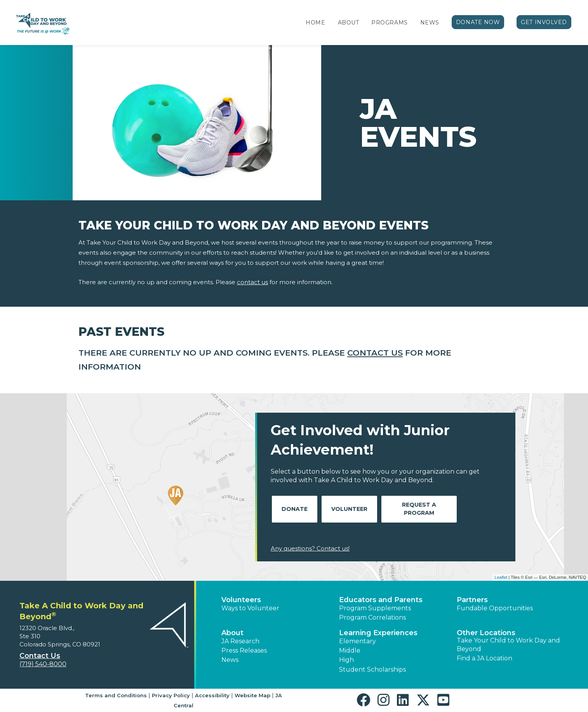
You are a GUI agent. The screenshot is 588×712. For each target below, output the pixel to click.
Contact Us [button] (40, 656)
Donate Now (478, 22)
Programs (389, 23)
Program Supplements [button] (375, 608)
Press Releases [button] (244, 650)
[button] (365, 700)
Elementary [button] (357, 641)
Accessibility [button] (212, 695)
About (349, 23)
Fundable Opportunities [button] (495, 608)
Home (315, 23)
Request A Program (419, 509)
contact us (252, 282)
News (430, 23)
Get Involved (544, 22)
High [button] (346, 660)
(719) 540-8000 (43, 664)
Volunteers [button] (241, 600)
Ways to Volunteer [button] (250, 608)
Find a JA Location (484, 658)
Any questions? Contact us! (310, 548)
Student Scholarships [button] (372, 669)
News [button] (230, 660)
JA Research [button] (240, 641)
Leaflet (501, 577)
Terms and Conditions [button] (116, 695)
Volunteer (349, 509)
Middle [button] (350, 650)
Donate (295, 509)
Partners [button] (472, 600)
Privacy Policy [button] (171, 695)
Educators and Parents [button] (381, 600)
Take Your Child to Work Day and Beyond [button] (508, 645)
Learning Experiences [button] (378, 633)
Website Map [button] (252, 695)
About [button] (232, 633)
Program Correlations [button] (372, 617)
